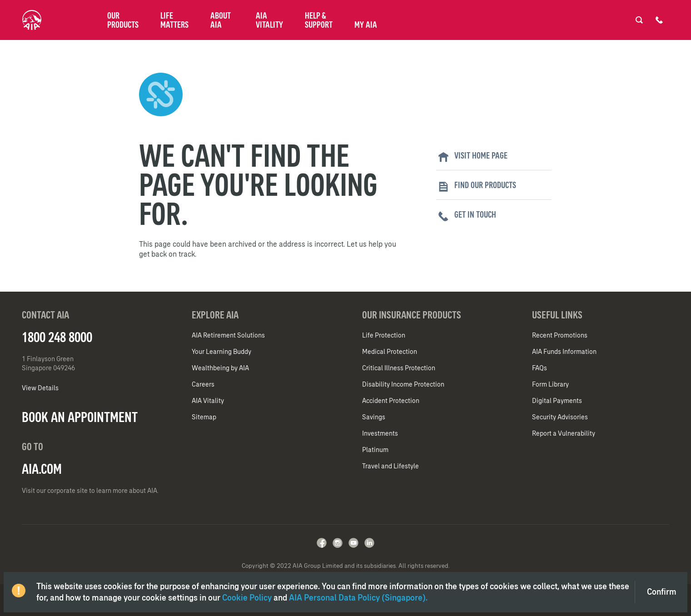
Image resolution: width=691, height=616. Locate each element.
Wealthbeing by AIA (220, 368)
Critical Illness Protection (399, 368)
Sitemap (204, 417)
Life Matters (174, 20)
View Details (40, 388)
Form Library (550, 384)
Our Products (123, 20)
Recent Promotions (560, 335)
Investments (380, 433)
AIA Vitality (269, 20)
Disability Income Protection (403, 384)
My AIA (366, 25)
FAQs (539, 368)
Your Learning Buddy (221, 352)
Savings (374, 417)
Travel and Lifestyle (390, 466)
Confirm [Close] (662, 592)
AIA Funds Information (564, 352)
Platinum (375, 450)
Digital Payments (557, 401)
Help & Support (319, 20)
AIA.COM (42, 469)
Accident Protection (391, 401)
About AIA (221, 20)
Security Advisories (560, 417)
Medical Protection (390, 352)
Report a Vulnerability (564, 433)
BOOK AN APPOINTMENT (80, 417)
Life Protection (384, 335)
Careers (203, 384)
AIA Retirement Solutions (228, 335)
